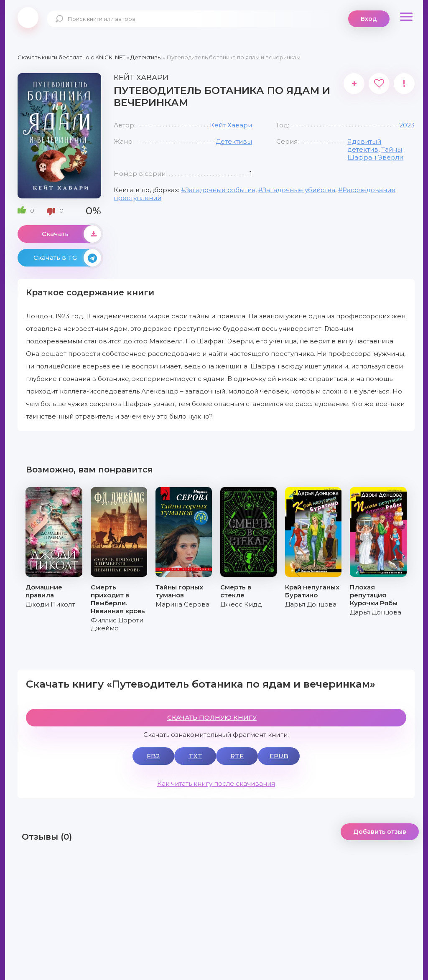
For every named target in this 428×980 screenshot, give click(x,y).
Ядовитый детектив (364, 145)
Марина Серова (182, 604)
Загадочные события (220, 190)
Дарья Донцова (311, 604)
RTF (237, 756)
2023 (407, 125)
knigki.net (28, 18)
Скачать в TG (67, 258)
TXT (195, 756)
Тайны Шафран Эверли (375, 153)
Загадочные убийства (299, 190)
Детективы (234, 141)
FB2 (153, 756)
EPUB (279, 756)
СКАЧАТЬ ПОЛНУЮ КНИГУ (212, 717)
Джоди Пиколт (50, 604)
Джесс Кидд (241, 604)
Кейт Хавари (231, 125)
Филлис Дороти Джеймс (117, 624)
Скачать (71, 234)
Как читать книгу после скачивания (216, 783)
